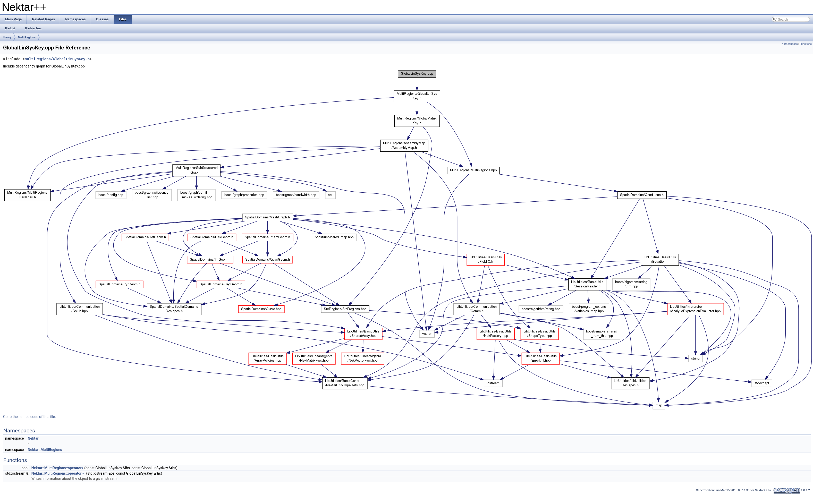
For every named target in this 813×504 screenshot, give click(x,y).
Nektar (33, 438)
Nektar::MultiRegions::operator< (57, 468)
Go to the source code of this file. (29, 417)
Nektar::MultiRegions (45, 450)
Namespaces (790, 44)
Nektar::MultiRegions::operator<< (58, 473)
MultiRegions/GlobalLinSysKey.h (57, 59)
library (7, 37)
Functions (806, 44)
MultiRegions (27, 37)
